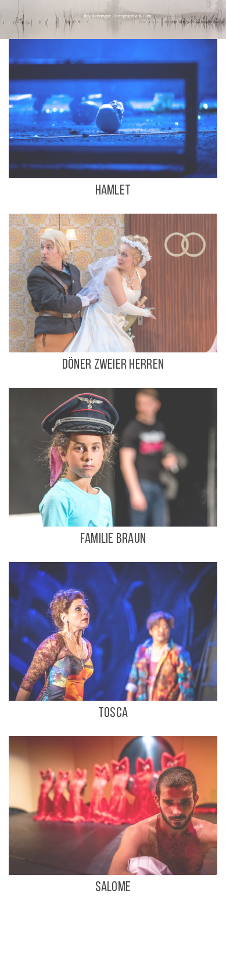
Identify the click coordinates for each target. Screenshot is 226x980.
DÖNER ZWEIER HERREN (113, 365)
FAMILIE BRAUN (113, 539)
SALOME (113, 888)
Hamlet (113, 191)
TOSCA (113, 714)
